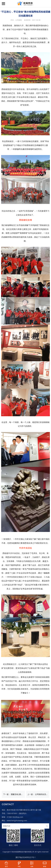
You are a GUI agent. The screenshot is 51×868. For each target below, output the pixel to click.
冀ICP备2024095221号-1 (25, 857)
